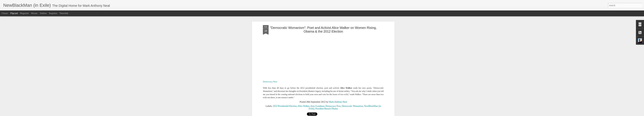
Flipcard (14, 13)
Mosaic (34, 13)
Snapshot (53, 13)
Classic (5, 13)
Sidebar (43, 13)
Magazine (24, 13)
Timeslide (64, 13)
